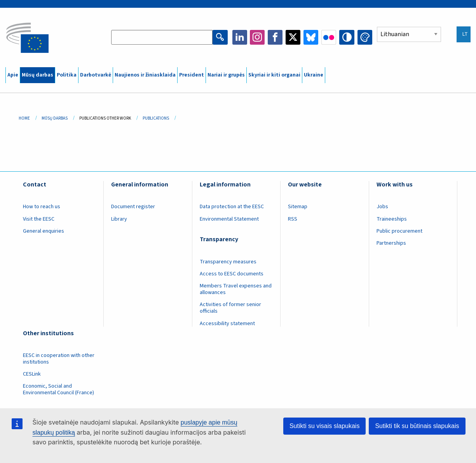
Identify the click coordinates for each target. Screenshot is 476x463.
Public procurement (399, 231)
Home (24, 118)
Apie (13, 75)
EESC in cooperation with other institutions (59, 359)
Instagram (258, 37)
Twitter (293, 37)
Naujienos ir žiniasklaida (145, 75)
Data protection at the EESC (232, 207)
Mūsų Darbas (55, 118)
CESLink (32, 374)
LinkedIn (240, 37)
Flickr (329, 37)
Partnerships (391, 243)
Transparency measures (228, 262)
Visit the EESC (39, 219)
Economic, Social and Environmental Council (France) (59, 389)
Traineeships (392, 219)
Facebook (275, 37)
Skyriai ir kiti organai (274, 75)
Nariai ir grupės (226, 75)
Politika (67, 75)
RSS (293, 219)
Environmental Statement (229, 219)
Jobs (382, 207)
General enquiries (44, 231)
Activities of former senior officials (230, 308)
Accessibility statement (227, 324)
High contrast (347, 37)
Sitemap (298, 207)
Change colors (365, 37)
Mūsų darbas (37, 75)
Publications (156, 118)
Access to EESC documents (232, 274)
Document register (133, 207)
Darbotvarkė (96, 75)
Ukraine (314, 75)
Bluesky (311, 37)
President (192, 75)
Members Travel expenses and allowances (236, 289)
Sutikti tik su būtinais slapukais (417, 426)
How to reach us (42, 207)
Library (119, 219)
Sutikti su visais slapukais (325, 426)
